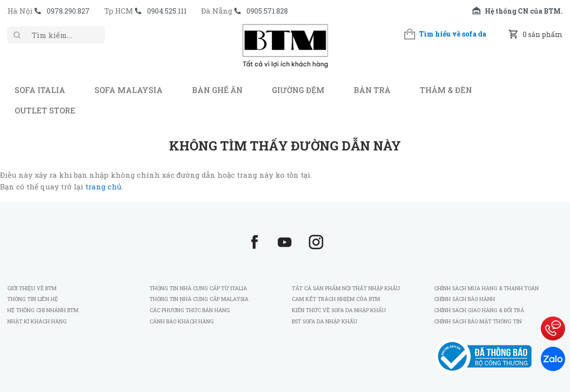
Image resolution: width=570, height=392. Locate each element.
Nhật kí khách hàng (38, 321)
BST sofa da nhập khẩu (324, 321)
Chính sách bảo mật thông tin (478, 321)
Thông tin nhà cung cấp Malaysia (199, 299)
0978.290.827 (68, 11)
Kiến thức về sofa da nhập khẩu (339, 310)
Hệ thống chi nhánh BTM (43, 310)
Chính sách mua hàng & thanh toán (486, 288)
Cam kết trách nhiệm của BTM (336, 299)
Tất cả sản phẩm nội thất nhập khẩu (346, 288)
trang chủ (103, 187)
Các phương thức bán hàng (190, 310)
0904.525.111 (167, 11)
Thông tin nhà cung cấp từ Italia (198, 288)
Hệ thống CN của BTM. (524, 11)
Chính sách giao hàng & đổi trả (479, 310)
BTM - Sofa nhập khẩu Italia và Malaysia (285, 51)
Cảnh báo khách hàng (182, 321)
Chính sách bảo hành (465, 299)
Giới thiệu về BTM (32, 288)
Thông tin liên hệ (33, 299)
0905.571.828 (267, 11)
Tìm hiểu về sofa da (453, 34)
